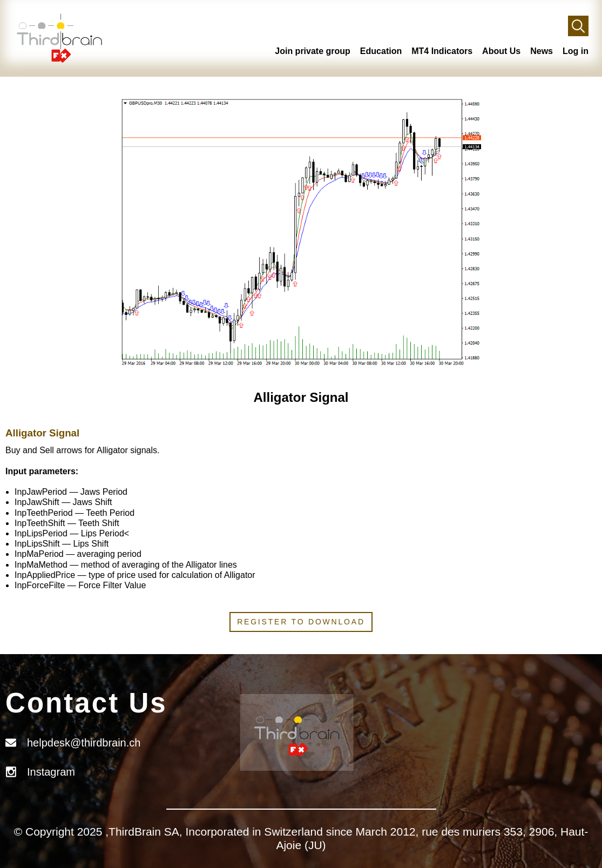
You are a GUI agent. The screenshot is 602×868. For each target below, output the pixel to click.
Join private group (313, 51)
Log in (576, 51)
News (542, 51)
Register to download (301, 622)
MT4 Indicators (442, 51)
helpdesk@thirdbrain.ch (84, 743)
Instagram (51, 772)
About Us (501, 51)
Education (381, 51)
